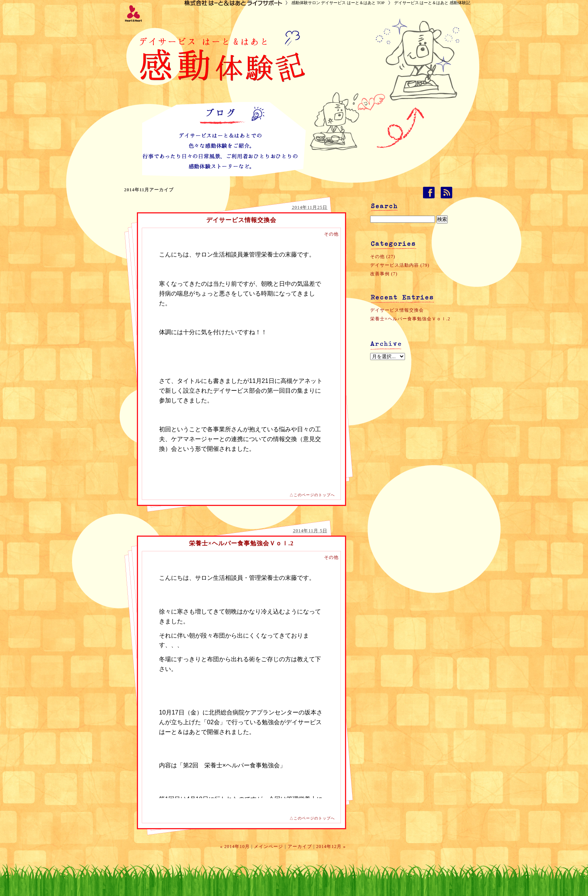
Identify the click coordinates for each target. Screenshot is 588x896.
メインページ (268, 846)
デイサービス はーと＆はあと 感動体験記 (432, 3)
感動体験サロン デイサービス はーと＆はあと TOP (338, 3)
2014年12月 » (331, 846)
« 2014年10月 (235, 846)
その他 (331, 234)
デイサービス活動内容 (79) (400, 265)
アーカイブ (300, 846)
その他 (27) (383, 257)
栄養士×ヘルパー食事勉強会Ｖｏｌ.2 (241, 543)
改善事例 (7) (384, 274)
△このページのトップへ (312, 495)
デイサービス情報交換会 (241, 220)
